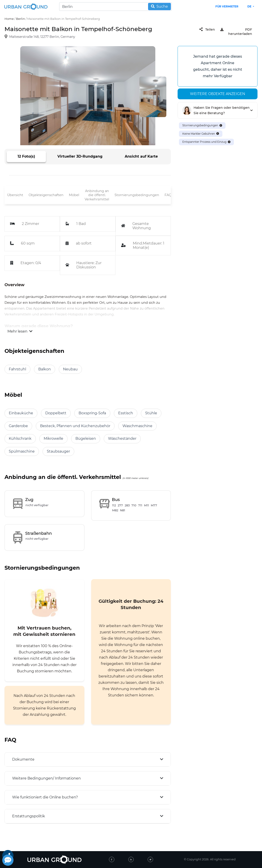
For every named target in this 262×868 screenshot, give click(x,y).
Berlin (20, 19)
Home (9, 19)
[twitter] (150, 859)
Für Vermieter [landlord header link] (227, 6)
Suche (159, 6)
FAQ (168, 195)
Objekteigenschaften (46, 195)
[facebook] (112, 859)
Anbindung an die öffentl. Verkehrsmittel (97, 195)
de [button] (250, 6)
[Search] (115, 7)
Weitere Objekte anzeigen (218, 94)
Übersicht (15, 195)
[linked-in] (131, 859)
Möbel (74, 195)
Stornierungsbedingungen (137, 195)
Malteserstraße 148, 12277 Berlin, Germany (42, 37)
